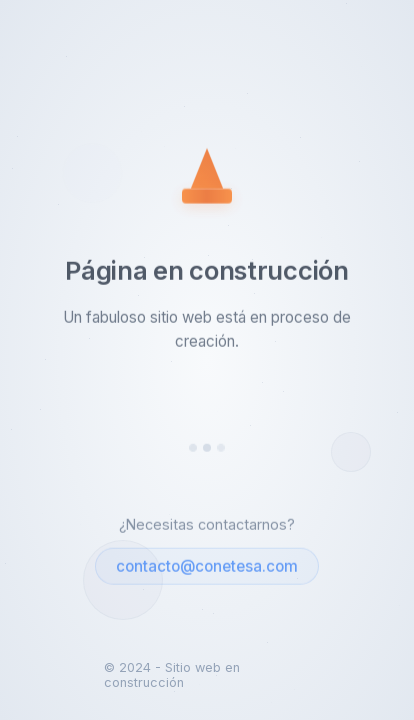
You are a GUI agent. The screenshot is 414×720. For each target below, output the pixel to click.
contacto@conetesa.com (207, 567)
